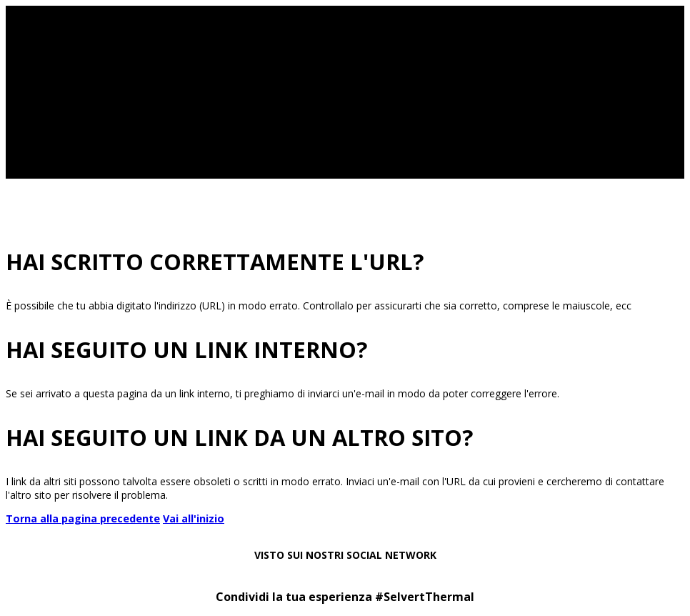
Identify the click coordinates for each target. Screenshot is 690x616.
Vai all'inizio (194, 518)
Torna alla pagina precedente (83, 518)
